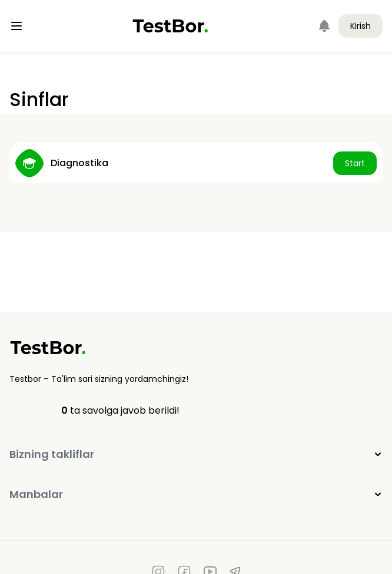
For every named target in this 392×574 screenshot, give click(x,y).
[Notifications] (324, 26)
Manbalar (196, 494)
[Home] (170, 26)
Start (355, 163)
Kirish (361, 26)
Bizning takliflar (196, 454)
